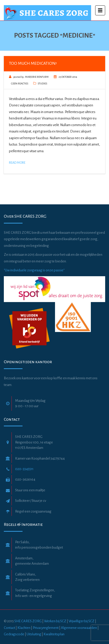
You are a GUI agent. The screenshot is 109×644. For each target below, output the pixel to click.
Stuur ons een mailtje (30, 490)
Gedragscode (14, 634)
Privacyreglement (46, 628)
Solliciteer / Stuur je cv (31, 501)
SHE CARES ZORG (28, 621)
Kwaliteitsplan (54, 634)
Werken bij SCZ (55, 621)
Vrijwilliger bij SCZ (81, 621)
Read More (17, 163)
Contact (9, 628)
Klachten (24, 628)
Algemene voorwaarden (79, 628)
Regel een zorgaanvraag (33, 511)
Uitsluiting (34, 634)
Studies (42, 84)
